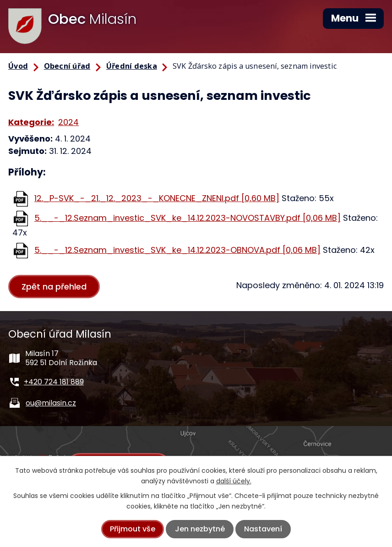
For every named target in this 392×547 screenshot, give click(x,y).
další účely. (234, 481)
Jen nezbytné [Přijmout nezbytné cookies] (200, 529)
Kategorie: (31, 122)
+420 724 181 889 (54, 382)
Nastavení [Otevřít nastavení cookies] (263, 529)
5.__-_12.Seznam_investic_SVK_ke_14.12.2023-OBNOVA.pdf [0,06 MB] (177, 250)
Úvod (18, 66)
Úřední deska (132, 66)
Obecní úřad (67, 66)
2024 (68, 122)
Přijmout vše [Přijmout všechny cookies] (133, 529)
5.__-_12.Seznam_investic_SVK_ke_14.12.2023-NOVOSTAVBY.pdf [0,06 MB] (188, 218)
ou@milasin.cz (51, 403)
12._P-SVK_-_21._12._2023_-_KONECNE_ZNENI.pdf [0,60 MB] (157, 198)
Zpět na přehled (54, 287)
